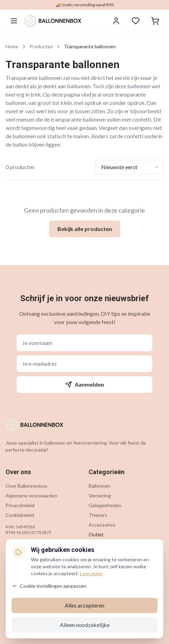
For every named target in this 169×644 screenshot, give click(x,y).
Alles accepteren (84, 605)
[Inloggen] (116, 21)
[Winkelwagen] (155, 21)
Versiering (100, 496)
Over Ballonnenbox (26, 486)
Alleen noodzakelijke (85, 625)
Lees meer (91, 573)
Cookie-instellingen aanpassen (49, 586)
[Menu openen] (14, 21)
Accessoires (102, 525)
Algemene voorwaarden (31, 496)
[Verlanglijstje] (136, 21)
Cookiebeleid (20, 515)
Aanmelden (84, 385)
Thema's (98, 515)
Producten (41, 46)
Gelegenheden (105, 505)
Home (12, 46)
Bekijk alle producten (85, 229)
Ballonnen (99, 486)
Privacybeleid (20, 505)
